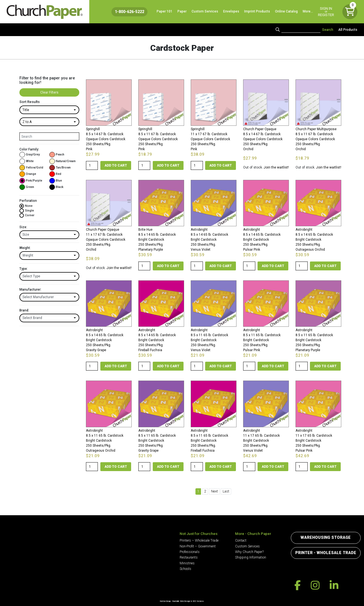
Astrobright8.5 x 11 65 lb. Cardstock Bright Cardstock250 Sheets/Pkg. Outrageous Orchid (105, 441)
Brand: (24, 310)
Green (27, 187)
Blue (56, 181)
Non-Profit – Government (198, 546)
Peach (57, 155)
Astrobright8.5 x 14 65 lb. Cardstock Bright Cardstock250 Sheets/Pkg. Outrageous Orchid (314, 240)
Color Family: (29, 149)
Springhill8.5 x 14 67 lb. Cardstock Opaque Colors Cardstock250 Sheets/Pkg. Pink (106, 139)
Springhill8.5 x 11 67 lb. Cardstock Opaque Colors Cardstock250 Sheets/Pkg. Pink (158, 139)
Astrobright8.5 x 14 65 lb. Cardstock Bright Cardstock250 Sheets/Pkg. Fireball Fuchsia (157, 340)
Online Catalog (286, 11)
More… (308, 11)
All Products (348, 30)
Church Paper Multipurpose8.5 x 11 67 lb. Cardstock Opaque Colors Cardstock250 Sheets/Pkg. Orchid (316, 139)
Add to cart (116, 165)
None (26, 206)
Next (214, 491)
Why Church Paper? (249, 552)
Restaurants (189, 557)
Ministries (187, 563)
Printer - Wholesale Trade (326, 553)
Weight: (25, 248)
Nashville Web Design (181, 601)
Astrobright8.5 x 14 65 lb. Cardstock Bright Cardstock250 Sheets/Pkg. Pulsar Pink (262, 240)
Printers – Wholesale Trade (199, 540)
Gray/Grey (30, 155)
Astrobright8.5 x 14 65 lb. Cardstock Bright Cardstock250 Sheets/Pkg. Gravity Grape (105, 340)
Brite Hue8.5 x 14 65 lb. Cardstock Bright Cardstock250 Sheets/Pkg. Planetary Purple (157, 240)
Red (55, 174)
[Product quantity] (92, 165)
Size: (23, 227)
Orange (28, 174)
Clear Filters (49, 92)
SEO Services (198, 601)
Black (56, 187)
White (26, 161)
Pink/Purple (31, 181)
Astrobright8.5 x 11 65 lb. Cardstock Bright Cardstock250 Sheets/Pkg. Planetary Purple (314, 340)
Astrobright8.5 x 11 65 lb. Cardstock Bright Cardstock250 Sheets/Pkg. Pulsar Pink (262, 340)
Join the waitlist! (276, 167)
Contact (241, 540)
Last (226, 491)
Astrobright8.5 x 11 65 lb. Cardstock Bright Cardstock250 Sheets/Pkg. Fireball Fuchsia (209, 441)
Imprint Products (257, 11)
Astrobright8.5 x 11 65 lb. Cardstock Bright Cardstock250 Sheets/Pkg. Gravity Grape (157, 441)
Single (27, 211)
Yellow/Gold (31, 168)
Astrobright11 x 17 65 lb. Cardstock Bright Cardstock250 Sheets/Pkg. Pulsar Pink (314, 441)
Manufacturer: (30, 290)
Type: (24, 269)
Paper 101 (165, 11)
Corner (27, 215)
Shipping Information (251, 557)
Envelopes (231, 11)
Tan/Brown (60, 168)
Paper (182, 11)
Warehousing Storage (326, 538)
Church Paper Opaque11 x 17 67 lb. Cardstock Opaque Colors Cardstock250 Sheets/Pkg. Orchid (106, 240)
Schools (185, 569)
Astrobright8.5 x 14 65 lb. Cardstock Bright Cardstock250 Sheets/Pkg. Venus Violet (209, 240)
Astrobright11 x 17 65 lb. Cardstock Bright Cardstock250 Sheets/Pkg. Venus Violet (261, 441)
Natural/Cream (63, 161)
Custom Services (205, 11)
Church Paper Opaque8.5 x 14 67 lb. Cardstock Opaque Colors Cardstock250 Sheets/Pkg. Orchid (263, 139)
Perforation (28, 201)
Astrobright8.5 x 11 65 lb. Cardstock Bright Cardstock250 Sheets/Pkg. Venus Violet (209, 340)
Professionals (190, 552)
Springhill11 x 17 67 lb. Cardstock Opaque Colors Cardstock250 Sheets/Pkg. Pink (210, 139)
